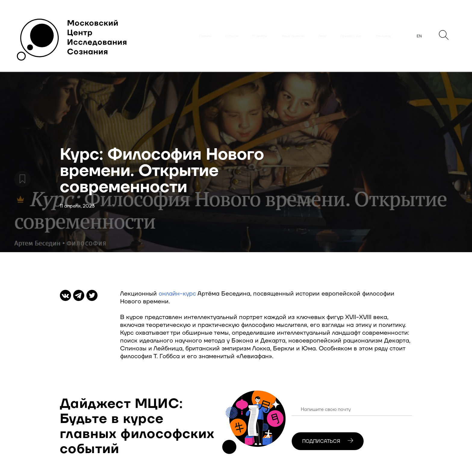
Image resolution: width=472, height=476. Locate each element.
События (232, 36)
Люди (322, 36)
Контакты (383, 36)
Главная (205, 36)
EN (419, 36)
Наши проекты (293, 36)
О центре (260, 36)
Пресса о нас (351, 36)
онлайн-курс (177, 294)
